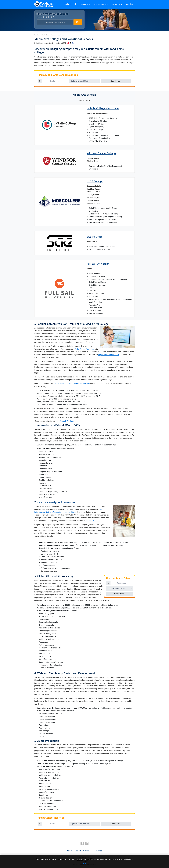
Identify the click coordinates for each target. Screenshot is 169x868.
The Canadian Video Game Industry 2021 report (72, 384)
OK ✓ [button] (84, 863)
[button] (89, 4)
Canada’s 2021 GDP (92, 521)
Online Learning (101, 4)
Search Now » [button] (116, 81)
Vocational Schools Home (42, 35)
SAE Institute (95, 237)
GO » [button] (78, 22)
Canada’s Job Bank (67, 421)
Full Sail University (98, 264)
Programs (85, 4)
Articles (129, 4)
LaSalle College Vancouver (103, 108)
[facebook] (82, 843)
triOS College (95, 181)
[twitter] (87, 843)
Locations (117, 4)
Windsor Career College (101, 153)
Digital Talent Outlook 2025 (109, 355)
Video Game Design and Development (57, 502)
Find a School (70, 4)
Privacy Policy (128, 859)
